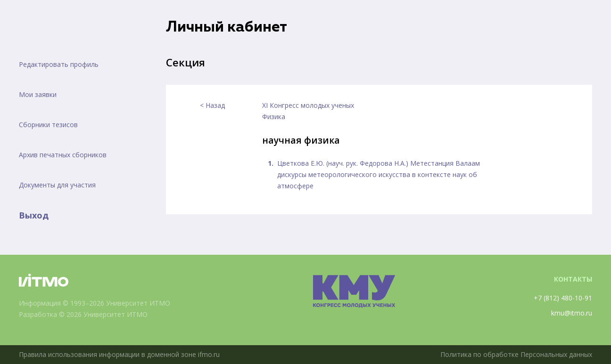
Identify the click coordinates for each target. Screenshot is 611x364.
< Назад (212, 105)
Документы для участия (57, 185)
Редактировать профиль (59, 64)
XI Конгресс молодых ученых (308, 105)
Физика (274, 117)
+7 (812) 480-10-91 (563, 298)
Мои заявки (38, 94)
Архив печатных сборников (63, 155)
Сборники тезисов (48, 125)
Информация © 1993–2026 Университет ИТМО (95, 303)
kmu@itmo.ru (572, 313)
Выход (34, 215)
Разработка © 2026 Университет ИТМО (83, 314)
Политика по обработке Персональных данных (516, 354)
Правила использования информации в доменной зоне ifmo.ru (119, 354)
